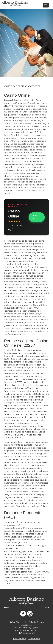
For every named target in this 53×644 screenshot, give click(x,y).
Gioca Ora (36, 217)
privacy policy (20, 639)
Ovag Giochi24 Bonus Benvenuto (20, 494)
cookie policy (34, 639)
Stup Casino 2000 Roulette (31, 185)
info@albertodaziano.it (30, 630)
